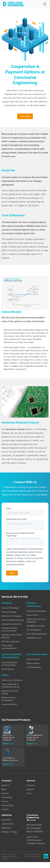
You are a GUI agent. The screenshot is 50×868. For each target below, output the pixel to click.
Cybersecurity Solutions (12, 680)
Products (31, 785)
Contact (5, 809)
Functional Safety (9, 704)
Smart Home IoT (33, 659)
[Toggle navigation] (45, 4)
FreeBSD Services (34, 638)
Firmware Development (36, 611)
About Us (6, 785)
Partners (5, 793)
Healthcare (6, 828)
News (4, 789)
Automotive (7, 820)
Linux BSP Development (37, 634)
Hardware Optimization (11, 624)
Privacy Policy (8, 805)
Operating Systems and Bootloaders (10, 664)
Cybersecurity (8, 824)
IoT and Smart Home (37, 654)
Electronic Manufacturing (12, 620)
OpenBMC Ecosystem (36, 626)
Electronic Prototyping (11, 616)
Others (5, 675)
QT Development (34, 630)
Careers (5, 801)
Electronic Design (9, 612)
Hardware (7, 603)
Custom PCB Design (10, 608)
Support (30, 789)
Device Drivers (33, 615)
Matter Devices (33, 663)
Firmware (34, 605)
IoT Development (34, 667)
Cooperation (7, 797)
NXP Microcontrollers (11, 641)
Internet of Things (10, 832)
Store (29, 793)
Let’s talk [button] (25, 116)
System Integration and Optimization (11, 656)
